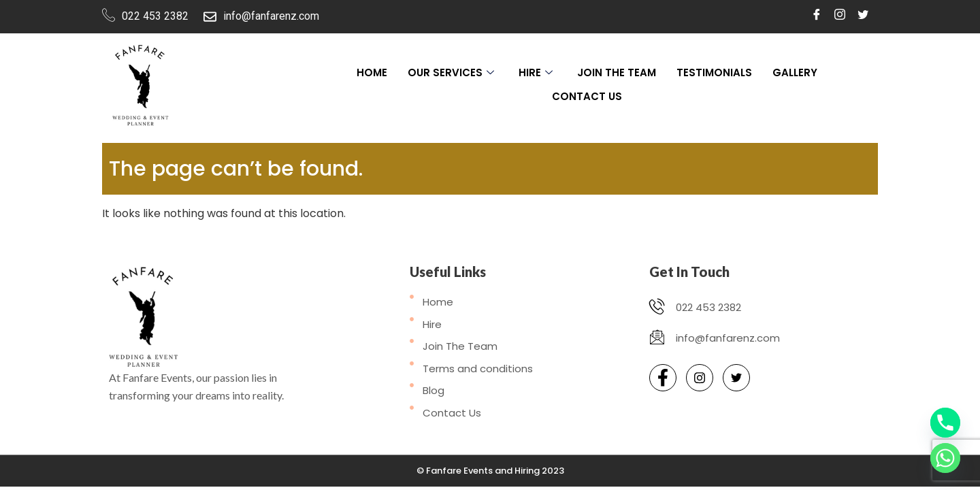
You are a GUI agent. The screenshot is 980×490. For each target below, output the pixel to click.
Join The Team (617, 72)
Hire (536, 72)
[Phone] (945, 423)
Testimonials (714, 72)
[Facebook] (817, 15)
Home (372, 72)
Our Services (451, 72)
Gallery (795, 72)
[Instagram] (840, 15)
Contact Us (587, 96)
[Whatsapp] (945, 458)
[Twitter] (863, 15)
